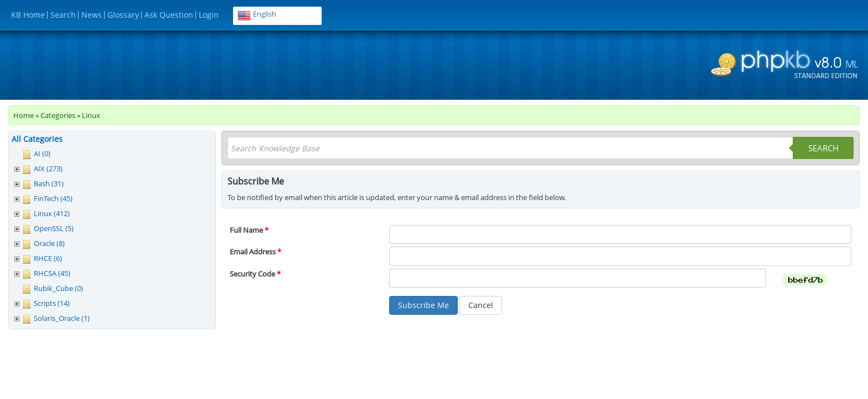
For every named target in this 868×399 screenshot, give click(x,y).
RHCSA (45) (52, 273)
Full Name (249, 230)
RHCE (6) (48, 258)
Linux (91, 115)
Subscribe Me (423, 305)
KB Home (28, 15)
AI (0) (42, 154)
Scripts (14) (52, 303)
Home (24, 115)
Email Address (255, 252)
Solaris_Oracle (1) (62, 318)
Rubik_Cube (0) (58, 288)
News (92, 15)
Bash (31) (49, 183)
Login (209, 15)
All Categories (37, 139)
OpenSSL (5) (54, 228)
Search (63, 15)
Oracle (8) (49, 243)
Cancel (481, 305)
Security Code (255, 274)
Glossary (123, 15)
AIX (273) (48, 168)
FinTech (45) (53, 198)
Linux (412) (52, 213)
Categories (58, 115)
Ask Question (169, 15)
